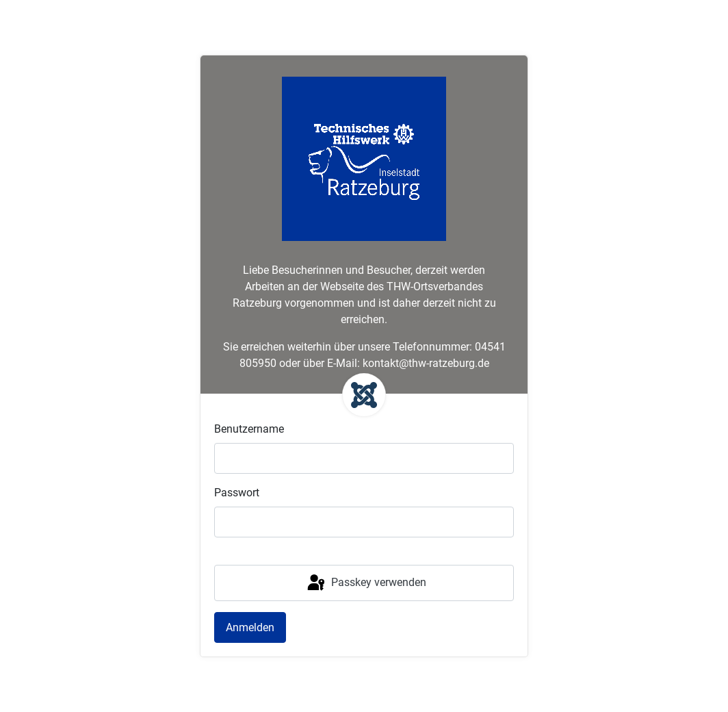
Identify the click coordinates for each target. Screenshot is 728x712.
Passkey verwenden (366, 583)
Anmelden (250, 627)
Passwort (237, 493)
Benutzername (249, 429)
